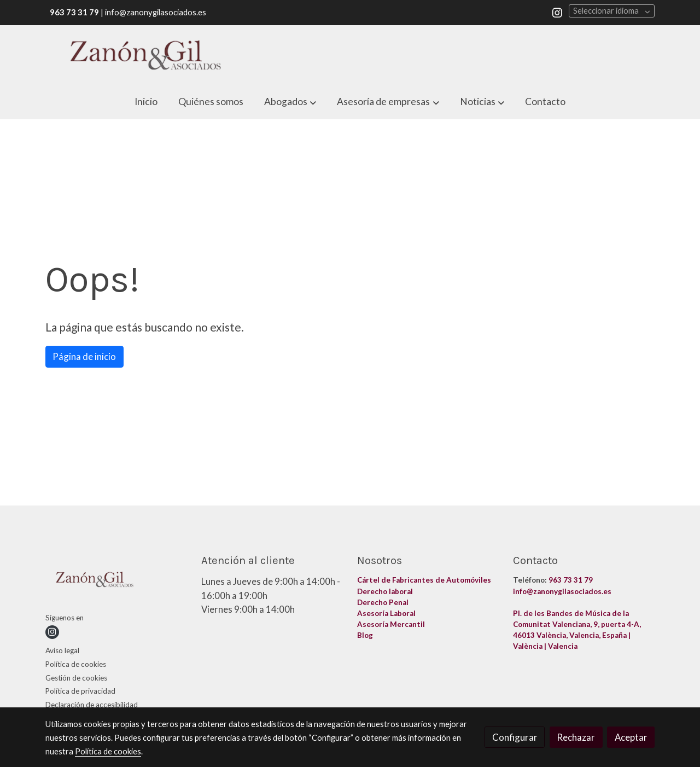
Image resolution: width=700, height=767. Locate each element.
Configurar (515, 737)
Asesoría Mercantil (391, 624)
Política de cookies (76, 664)
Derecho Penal (384, 602)
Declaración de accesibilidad (92, 705)
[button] (290, 102)
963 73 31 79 (571, 580)
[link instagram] (557, 12)
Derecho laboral (385, 591)
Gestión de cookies (76, 678)
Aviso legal (62, 650)
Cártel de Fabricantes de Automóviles (425, 580)
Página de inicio (84, 356)
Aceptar (631, 737)
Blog (366, 635)
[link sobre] (116, 581)
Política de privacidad (80, 691)
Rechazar (576, 737)
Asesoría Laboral (387, 613)
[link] (145, 55)
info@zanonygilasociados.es (562, 591)
